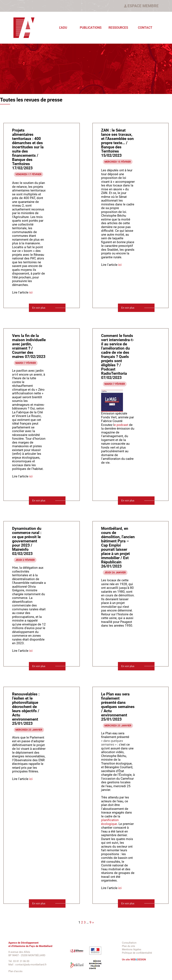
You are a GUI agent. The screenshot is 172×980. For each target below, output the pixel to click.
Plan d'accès (15, 971)
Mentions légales (132, 949)
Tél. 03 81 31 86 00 (19, 961)
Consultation (129, 943)
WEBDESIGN (138, 960)
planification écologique (110, 822)
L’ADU (63, 28)
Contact (145, 28)
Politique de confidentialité (137, 953)
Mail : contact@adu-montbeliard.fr (27, 965)
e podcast (121, 425)
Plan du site (128, 946)
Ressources (118, 28)
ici (30, 292)
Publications (91, 28)
